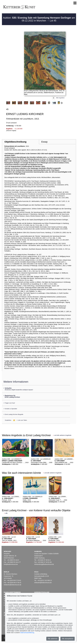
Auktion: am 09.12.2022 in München (39, 19)
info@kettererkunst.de (11, 564)
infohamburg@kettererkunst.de (44, 564)
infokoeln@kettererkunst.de (43, 583)
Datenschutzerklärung (27, 633)
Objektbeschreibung (15, 142)
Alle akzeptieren (68, 639)
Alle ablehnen (53, 639)
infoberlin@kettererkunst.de (12, 585)
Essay (44, 142)
